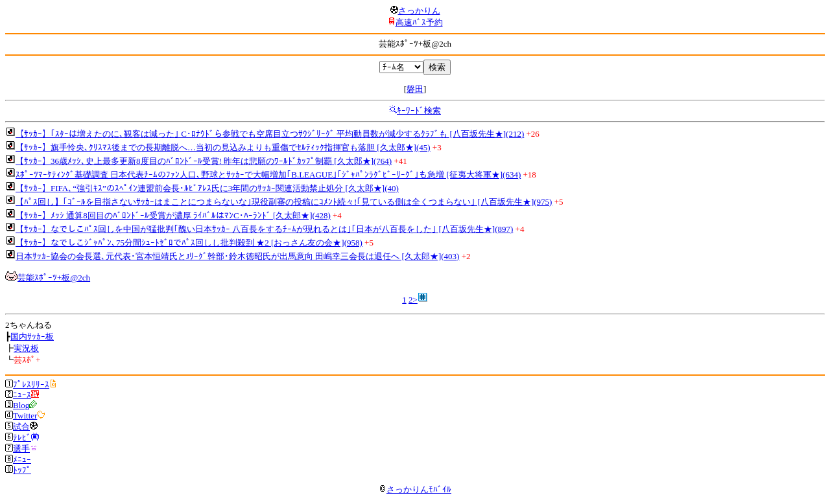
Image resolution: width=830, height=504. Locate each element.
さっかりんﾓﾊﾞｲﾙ (415, 489)
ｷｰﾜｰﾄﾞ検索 (419, 110)
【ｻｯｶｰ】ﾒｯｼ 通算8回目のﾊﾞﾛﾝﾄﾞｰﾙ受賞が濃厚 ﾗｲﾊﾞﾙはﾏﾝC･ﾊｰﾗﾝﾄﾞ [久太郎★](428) (173, 215)
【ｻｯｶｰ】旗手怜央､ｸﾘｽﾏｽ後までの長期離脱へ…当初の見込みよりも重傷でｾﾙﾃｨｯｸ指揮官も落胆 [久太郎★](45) (223, 147)
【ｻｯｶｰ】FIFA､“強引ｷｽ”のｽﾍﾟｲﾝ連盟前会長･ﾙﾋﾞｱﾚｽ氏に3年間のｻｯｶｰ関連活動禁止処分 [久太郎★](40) (207, 188)
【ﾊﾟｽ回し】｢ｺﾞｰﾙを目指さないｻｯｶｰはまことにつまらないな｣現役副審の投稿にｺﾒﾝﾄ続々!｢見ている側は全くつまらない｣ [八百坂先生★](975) (284, 202)
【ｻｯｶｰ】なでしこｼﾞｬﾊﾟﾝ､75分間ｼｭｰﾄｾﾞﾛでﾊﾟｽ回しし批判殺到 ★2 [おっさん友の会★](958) (189, 243)
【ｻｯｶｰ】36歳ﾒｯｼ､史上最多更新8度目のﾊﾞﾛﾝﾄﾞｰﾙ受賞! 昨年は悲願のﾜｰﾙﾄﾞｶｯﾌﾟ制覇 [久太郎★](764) (204, 161)
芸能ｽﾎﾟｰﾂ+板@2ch (54, 278)
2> (413, 300)
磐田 (415, 89)
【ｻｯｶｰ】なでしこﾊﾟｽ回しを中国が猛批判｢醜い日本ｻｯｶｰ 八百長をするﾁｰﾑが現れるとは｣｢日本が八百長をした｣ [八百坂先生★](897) (264, 229)
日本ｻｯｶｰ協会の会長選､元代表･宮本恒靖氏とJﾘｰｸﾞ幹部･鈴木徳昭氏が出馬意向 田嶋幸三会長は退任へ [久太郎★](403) (237, 256)
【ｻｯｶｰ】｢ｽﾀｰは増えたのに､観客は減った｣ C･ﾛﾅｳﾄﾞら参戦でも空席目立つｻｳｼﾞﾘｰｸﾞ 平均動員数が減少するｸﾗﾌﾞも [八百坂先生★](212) (270, 134)
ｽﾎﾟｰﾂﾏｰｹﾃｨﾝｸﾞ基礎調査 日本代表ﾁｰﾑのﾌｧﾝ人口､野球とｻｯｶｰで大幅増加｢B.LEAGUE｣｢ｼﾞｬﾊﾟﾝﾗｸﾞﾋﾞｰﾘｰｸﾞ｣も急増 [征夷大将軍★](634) (268, 175)
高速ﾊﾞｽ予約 (419, 22)
